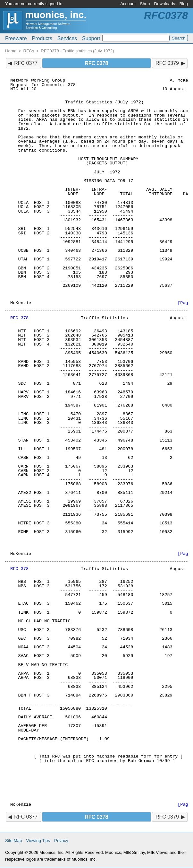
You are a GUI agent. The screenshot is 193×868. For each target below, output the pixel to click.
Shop (145, 4)
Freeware (16, 38)
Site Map (13, 841)
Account (128, 4)
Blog (184, 4)
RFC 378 (19, 318)
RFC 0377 (26, 63)
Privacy (61, 841)
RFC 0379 (167, 63)
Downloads (165, 4)
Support (91, 38)
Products (42, 38)
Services (67, 38)
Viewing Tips (38, 841)
